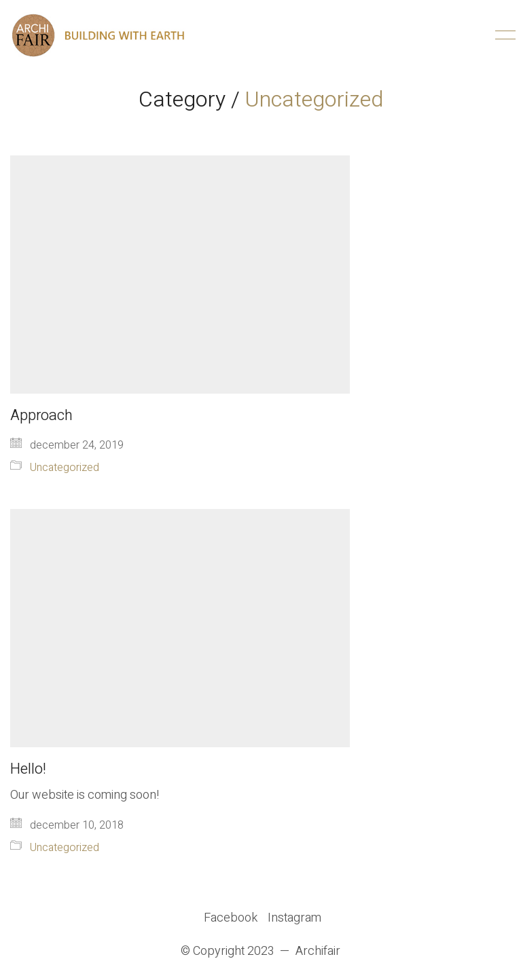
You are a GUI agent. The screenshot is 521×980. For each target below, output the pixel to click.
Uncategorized (314, 99)
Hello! (28, 769)
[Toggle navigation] (503, 35)
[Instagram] (294, 918)
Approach (41, 415)
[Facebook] (231, 918)
